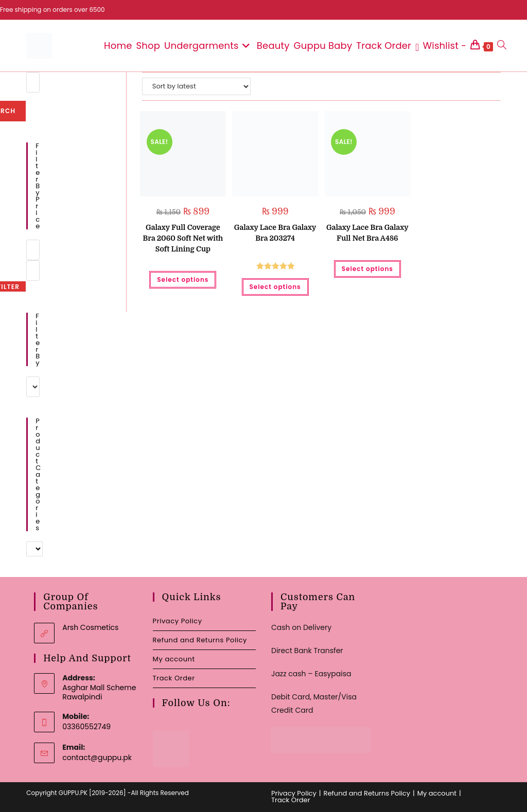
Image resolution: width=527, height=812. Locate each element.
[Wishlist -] (441, 46)
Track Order (174, 678)
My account (174, 659)
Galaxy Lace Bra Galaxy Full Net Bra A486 (367, 233)
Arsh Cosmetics (90, 627)
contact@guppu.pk (97, 757)
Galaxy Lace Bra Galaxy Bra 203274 (275, 233)
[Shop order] (196, 86)
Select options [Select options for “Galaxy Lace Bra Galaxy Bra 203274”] (275, 287)
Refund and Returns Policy (200, 640)
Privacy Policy (178, 621)
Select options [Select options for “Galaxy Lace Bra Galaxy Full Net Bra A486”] (367, 269)
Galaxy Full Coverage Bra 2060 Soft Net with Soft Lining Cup (183, 238)
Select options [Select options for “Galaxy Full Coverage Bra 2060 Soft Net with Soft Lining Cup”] (183, 279)
